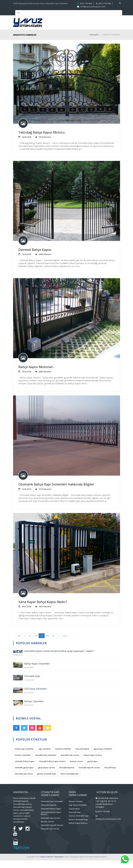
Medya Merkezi (53, 31)
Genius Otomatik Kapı (79, 823)
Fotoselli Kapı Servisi (50, 836)
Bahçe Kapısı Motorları (36, 374)
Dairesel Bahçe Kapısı (35, 257)
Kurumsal (49, 23)
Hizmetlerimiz (68, 23)
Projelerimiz (91, 23)
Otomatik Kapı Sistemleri (52, 809)
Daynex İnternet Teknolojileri (52, 864)
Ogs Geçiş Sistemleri (78, 812)
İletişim (109, 31)
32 (36, 643)
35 (53, 643)
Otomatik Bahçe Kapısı (51, 816)
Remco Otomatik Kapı (78, 827)
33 (42, 643)
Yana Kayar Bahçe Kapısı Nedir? (43, 609)
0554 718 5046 (104, 819)
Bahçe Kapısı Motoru (78, 831)
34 (47, 643)
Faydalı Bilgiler (78, 31)
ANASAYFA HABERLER (111, 42)
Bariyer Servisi (47, 829)
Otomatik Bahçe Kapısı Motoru (51, 821)
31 (30, 643)
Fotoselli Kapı (75, 820)
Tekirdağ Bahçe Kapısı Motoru (42, 140)
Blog (98, 31)
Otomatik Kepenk (49, 812)
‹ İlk (19, 643)
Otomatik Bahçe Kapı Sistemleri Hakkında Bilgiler (56, 492)
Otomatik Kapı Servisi (50, 826)
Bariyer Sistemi (76, 809)
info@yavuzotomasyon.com (108, 826)
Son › (65, 643)
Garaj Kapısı (74, 816)
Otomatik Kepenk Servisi (52, 833)
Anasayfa (94, 42)
